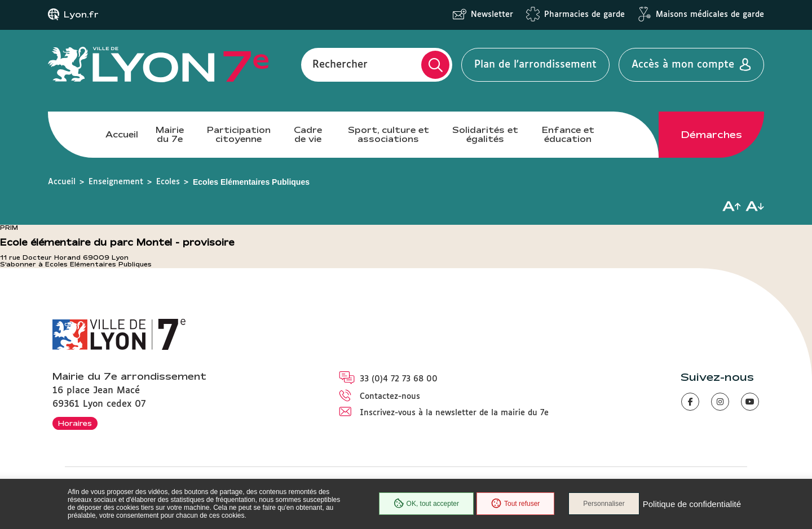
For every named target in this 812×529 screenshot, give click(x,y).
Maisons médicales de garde (710, 15)
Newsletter (492, 15)
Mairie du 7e (170, 134)
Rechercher (340, 65)
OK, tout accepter (426, 504)
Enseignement (116, 182)
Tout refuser (515, 504)
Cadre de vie (308, 134)
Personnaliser (604, 504)
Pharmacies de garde (584, 15)
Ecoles (168, 182)
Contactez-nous (390, 397)
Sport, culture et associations (389, 134)
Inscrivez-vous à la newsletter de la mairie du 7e (454, 413)
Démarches (712, 135)
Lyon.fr (81, 15)
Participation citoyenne (239, 134)
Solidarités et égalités (485, 134)
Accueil (122, 134)
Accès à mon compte (683, 65)
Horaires (75, 423)
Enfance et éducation (568, 134)
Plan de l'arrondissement (535, 65)
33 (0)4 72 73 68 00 (399, 379)
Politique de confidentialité (692, 504)
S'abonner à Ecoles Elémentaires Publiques (76, 264)
